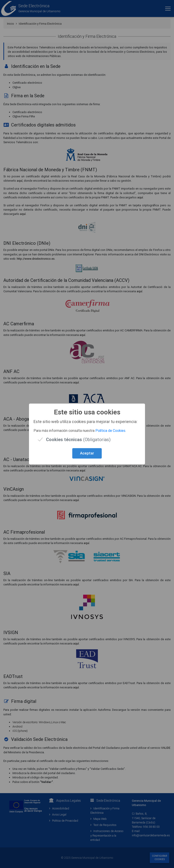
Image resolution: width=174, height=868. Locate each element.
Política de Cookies (110, 430)
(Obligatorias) (78, 439)
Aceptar (87, 453)
